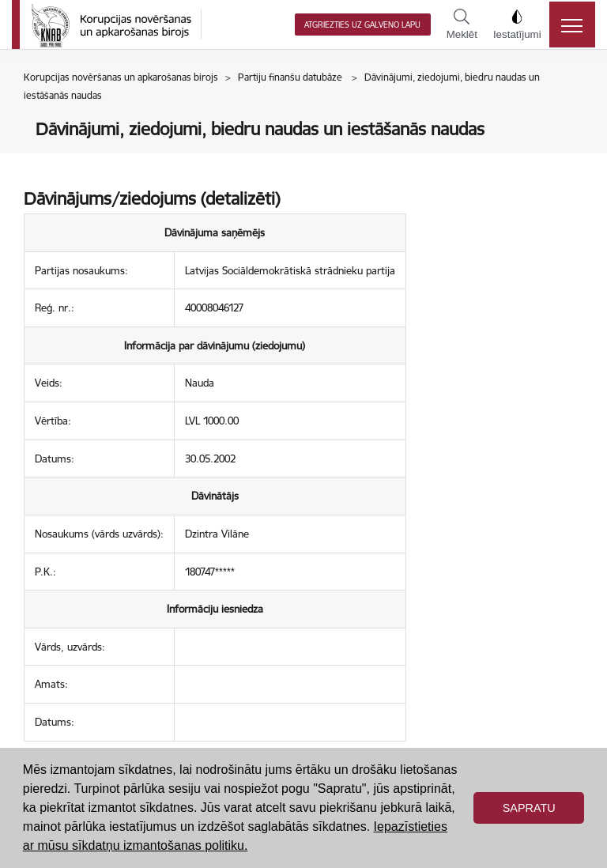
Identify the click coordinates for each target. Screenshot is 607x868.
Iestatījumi (517, 25)
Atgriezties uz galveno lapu (362, 25)
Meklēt (462, 25)
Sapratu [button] (529, 808)
